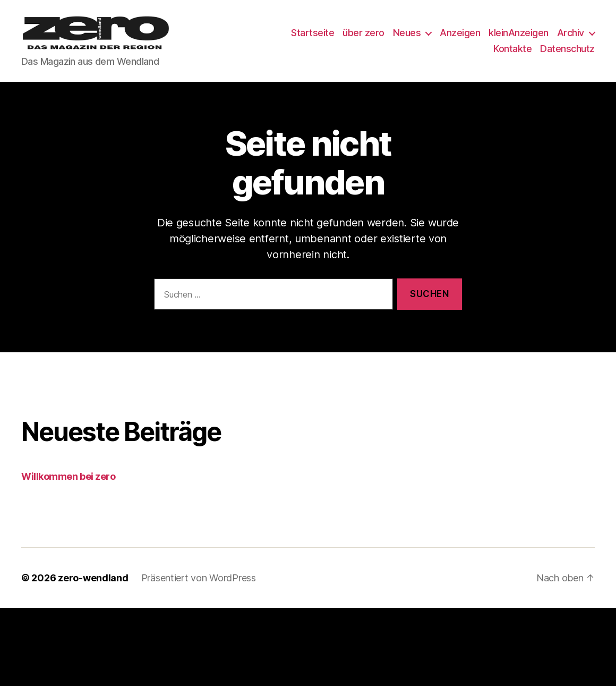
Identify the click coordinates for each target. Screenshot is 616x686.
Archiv (461, 54)
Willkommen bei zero (68, 489)
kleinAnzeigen (565, 39)
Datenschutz (567, 54)
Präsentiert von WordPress (199, 590)
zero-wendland (93, 590)
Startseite (359, 39)
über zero (410, 39)
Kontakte (512, 54)
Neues (453, 39)
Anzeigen (506, 39)
